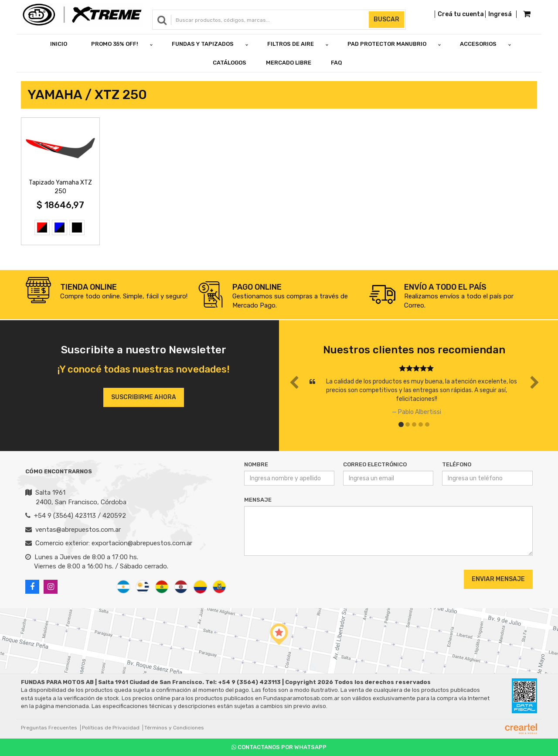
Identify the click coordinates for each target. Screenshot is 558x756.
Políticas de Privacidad (111, 728)
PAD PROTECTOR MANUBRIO (387, 44)
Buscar (386, 19)
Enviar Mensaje (498, 579)
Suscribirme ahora (144, 397)
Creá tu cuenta (461, 14)
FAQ (337, 63)
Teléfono (457, 464)
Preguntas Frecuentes (49, 728)
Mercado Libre (289, 63)
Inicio (59, 44)
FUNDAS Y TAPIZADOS (203, 44)
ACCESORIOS (478, 44)
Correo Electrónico (375, 464)
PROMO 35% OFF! (115, 44)
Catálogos (230, 63)
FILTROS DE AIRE (291, 44)
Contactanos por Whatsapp (279, 747)
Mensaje (258, 500)
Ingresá (500, 14)
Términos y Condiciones (174, 728)
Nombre (256, 464)
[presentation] (297, 579)
